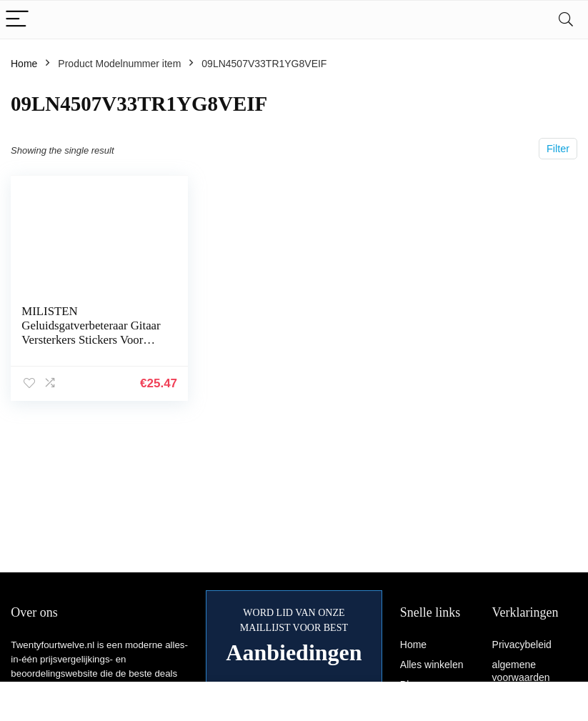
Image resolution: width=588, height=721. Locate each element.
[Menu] (17, 20)
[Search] (566, 20)
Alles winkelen (432, 665)
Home (24, 64)
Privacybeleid (522, 645)
